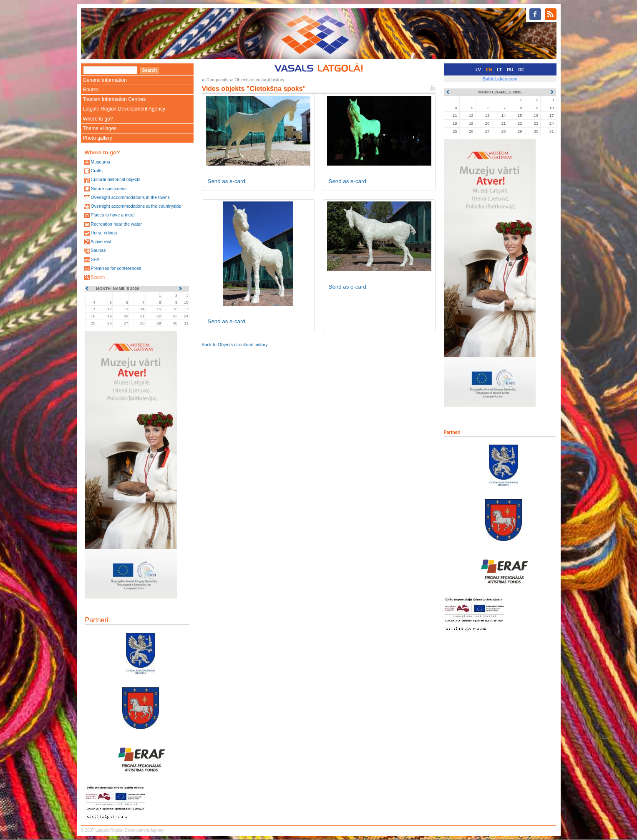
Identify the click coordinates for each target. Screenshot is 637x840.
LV (478, 70)
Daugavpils (218, 80)
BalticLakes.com (500, 79)
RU (510, 70)
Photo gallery (98, 138)
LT (499, 70)
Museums (100, 162)
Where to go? (98, 119)
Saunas (98, 250)
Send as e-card (227, 181)
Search (98, 277)
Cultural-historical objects (115, 179)
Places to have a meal (112, 215)
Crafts (96, 171)
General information (105, 80)
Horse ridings (104, 233)
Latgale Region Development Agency (124, 109)
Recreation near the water (116, 224)
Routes (91, 90)
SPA (95, 259)
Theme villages (100, 128)
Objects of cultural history (259, 80)
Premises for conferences (116, 268)
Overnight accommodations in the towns (130, 197)
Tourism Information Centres (115, 99)
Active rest (101, 241)
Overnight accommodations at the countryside (136, 206)
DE (521, 70)
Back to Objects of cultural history (235, 345)
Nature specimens (108, 189)
